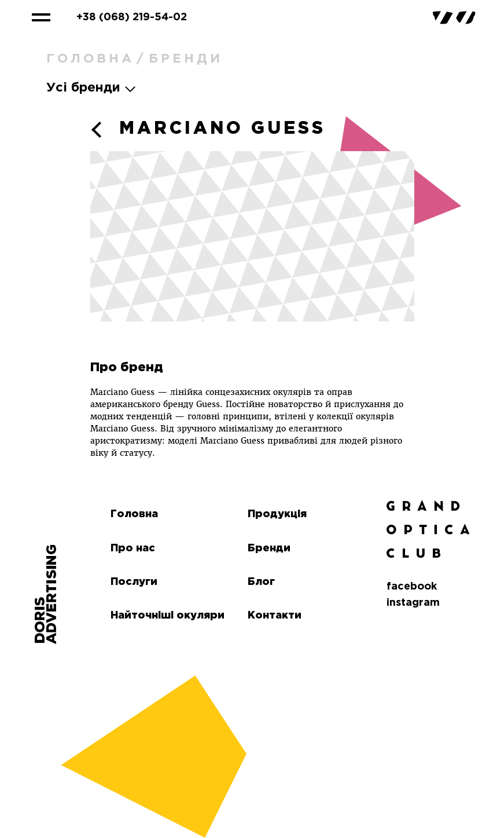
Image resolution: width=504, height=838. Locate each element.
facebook (412, 587)
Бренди (186, 59)
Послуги (134, 582)
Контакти (275, 616)
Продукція (277, 514)
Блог (261, 582)
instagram (413, 603)
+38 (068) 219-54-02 (132, 17)
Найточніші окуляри (168, 616)
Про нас (133, 548)
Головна (90, 59)
